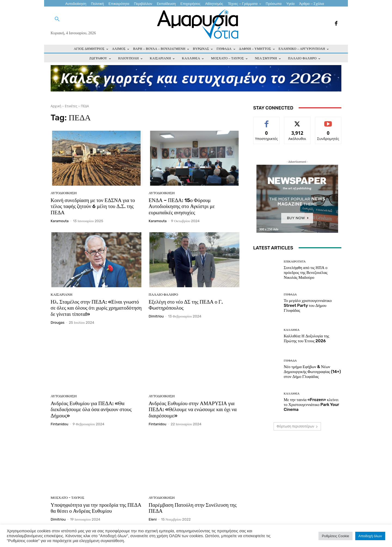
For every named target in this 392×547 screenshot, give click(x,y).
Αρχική (56, 106)
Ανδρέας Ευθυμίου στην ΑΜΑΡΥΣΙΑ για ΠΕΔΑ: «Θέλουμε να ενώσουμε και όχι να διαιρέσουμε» (193, 410)
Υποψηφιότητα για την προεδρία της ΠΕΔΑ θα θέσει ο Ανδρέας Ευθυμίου (96, 508)
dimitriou (156, 316)
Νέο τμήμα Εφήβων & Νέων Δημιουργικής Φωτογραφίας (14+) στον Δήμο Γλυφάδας (312, 372)
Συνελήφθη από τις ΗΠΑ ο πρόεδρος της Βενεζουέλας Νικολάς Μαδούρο (306, 273)
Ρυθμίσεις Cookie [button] (335, 536)
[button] (57, 19)
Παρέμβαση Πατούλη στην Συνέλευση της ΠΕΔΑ (193, 508)
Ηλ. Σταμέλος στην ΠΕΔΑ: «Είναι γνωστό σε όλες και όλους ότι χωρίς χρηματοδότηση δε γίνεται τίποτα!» (96, 308)
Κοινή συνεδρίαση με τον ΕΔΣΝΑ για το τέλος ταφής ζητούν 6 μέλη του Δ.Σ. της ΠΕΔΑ (93, 207)
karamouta (60, 221)
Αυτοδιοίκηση (64, 193)
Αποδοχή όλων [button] (370, 536)
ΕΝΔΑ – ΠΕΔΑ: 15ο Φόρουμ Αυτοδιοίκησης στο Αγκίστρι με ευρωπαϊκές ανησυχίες (182, 207)
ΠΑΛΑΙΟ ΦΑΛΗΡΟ (163, 294)
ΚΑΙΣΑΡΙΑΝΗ (62, 294)
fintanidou (59, 424)
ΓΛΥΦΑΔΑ (290, 294)
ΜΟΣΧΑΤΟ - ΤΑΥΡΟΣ (68, 498)
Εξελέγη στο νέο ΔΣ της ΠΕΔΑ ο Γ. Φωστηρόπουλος (186, 305)
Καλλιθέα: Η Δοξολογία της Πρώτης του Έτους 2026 (306, 338)
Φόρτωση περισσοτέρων (297, 426)
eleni (153, 519)
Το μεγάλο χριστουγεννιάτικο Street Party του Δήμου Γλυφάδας (308, 305)
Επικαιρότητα (295, 262)
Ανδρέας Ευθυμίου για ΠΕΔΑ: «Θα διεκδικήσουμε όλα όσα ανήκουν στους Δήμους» (91, 410)
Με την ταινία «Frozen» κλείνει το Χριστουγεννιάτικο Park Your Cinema (311, 405)
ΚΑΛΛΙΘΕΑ (292, 330)
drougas (58, 323)
